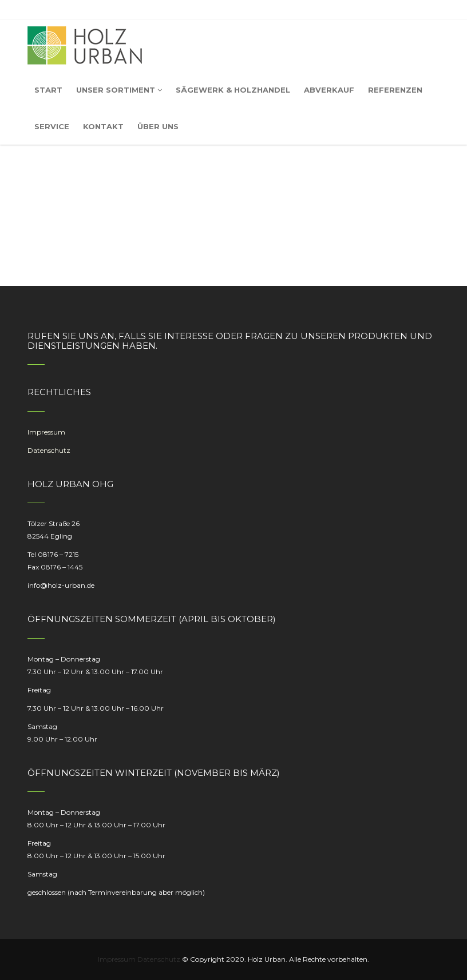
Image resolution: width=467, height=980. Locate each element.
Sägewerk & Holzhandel (233, 90)
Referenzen (395, 90)
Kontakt (103, 126)
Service (52, 126)
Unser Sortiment (119, 90)
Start (48, 90)
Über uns (158, 126)
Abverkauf (329, 90)
